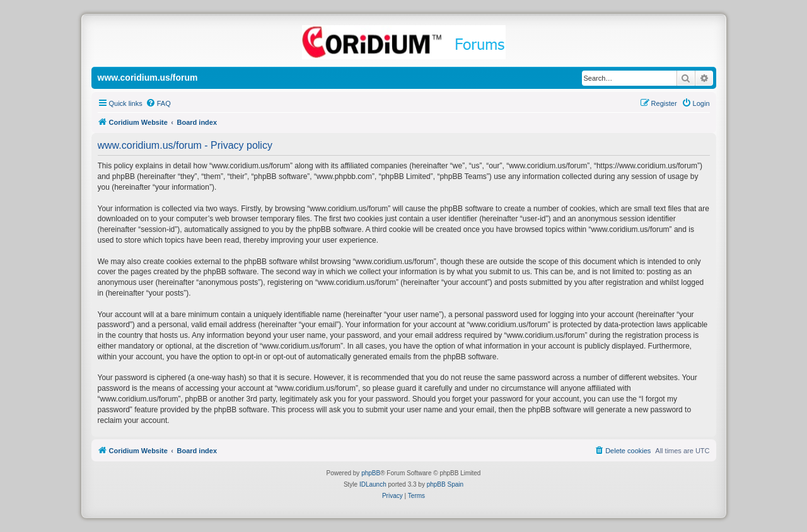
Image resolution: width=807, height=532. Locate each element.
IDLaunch (373, 484)
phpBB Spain (445, 484)
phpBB (371, 473)
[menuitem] (158, 103)
